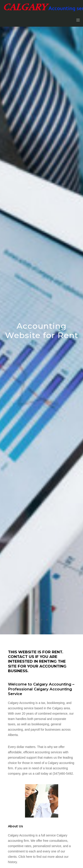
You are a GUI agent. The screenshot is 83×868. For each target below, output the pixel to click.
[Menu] (77, 20)
